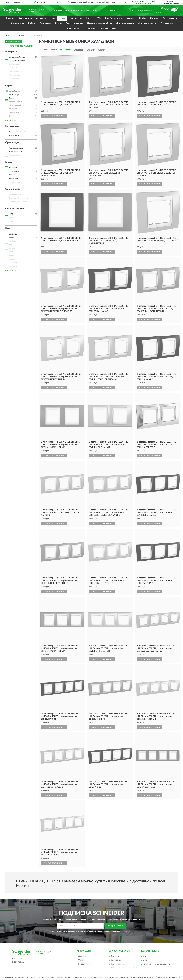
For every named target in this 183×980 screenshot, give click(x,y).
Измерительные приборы (99, 23)
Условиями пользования (113, 932)
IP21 (11, 218)
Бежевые (13, 234)
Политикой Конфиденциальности (90, 932)
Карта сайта (116, 960)
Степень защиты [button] (15, 209)
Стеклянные (14, 79)
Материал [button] (11, 52)
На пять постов (15, 182)
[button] (144, 3)
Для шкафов (167, 23)
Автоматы (41, 18)
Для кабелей (73, 28)
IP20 (11, 214)
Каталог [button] (59, 10)
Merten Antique (15, 102)
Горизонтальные (16, 148)
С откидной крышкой (18, 198)
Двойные (13, 168)
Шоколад (13, 266)
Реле (53, 18)
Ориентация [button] (12, 143)
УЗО (99, 18)
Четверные (14, 179)
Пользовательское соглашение (124, 968)
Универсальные (16, 152)
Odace (12, 116)
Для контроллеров (147, 23)
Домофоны (45, 23)
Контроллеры (17, 23)
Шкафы (142, 18)
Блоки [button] (9, 162)
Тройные (13, 175)
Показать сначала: (49, 49)
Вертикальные (15, 155)
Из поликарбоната (17, 57)
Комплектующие (108, 28)
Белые (12, 238)
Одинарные (14, 171)
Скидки (146, 960)
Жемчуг (12, 248)
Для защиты (90, 28)
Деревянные (14, 64)
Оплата (81, 960)
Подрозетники (170, 18)
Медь (11, 252)
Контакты (110, 10)
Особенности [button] (13, 189)
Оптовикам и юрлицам (78, 10)
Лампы (58, 23)
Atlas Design (14, 95)
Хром (11, 255)
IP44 (11, 221)
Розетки (10, 18)
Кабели (32, 23)
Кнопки (130, 18)
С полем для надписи (18, 202)
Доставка (82, 956)
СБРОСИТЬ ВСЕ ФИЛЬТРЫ (21, 46)
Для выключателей (17, 132)
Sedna (12, 98)
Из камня (13, 68)
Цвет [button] (8, 228)
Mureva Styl (14, 112)
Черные (12, 259)
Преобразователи (114, 18)
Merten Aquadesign (17, 105)
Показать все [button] (11, 120)
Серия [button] (9, 86)
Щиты (89, 18)
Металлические (16, 71)
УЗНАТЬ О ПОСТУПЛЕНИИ (54, 116)
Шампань (13, 263)
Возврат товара (85, 964)
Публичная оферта (119, 964)
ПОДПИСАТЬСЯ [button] (115, 926)
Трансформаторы (74, 23)
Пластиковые (15, 75)
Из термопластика (17, 61)
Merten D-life (14, 109)
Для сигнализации (125, 23)
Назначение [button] (12, 126)
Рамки (62, 18)
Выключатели (25, 18)
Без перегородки (16, 195)
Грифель (13, 241)
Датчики (154, 18)
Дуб (11, 245)
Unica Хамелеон (16, 91)
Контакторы (76, 18)
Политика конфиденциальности (156, 964)
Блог (145, 956)
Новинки (97, 10)
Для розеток (14, 136)
